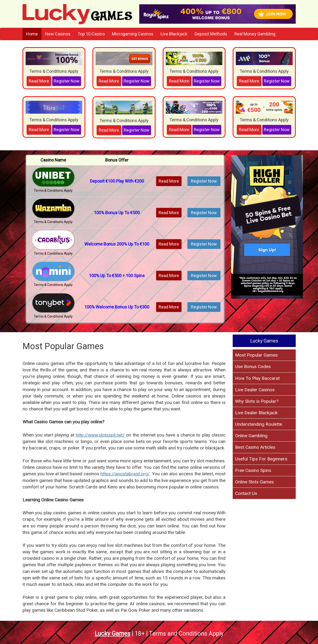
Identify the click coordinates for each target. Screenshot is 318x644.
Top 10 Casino (91, 34)
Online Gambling (251, 436)
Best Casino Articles (255, 447)
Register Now (67, 81)
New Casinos (58, 34)
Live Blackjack (174, 34)
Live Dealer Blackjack (256, 413)
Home (32, 34)
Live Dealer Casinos (255, 390)
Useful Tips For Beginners (261, 459)
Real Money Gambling (255, 34)
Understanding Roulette (259, 424)
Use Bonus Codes (253, 367)
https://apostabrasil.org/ (125, 474)
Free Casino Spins (253, 470)
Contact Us (246, 493)
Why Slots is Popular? (257, 401)
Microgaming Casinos (133, 34)
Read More (39, 81)
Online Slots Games (254, 482)
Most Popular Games (256, 355)
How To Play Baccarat (257, 378)
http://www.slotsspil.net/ (100, 435)
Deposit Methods (211, 34)
